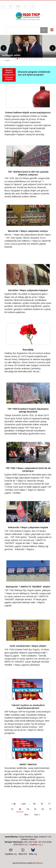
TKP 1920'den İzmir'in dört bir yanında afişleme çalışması (28, 173)
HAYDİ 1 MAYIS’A (28, 764)
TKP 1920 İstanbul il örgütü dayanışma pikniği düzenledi (28, 410)
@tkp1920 (23, 854)
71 (50, 804)
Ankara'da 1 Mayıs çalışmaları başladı (28, 527)
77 (51, 809)
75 (36, 809)
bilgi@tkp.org (35, 845)
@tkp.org (33, 854)
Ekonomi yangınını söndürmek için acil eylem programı (34, 73)
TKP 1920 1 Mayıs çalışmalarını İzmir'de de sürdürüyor (28, 469)
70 (43, 804)
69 (35, 804)
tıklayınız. (39, 863)
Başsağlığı (28, 350)
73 (21, 810)
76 (44, 809)
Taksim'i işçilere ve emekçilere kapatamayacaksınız (28, 707)
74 (29, 809)
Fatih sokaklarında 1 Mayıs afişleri (28, 646)
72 (13, 809)
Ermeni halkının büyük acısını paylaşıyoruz (28, 112)
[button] (15, 59)
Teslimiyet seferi (11, 55)
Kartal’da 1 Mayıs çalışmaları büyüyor (28, 290)
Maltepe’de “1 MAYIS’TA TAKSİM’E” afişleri (28, 587)
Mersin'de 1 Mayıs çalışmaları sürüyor (28, 231)
